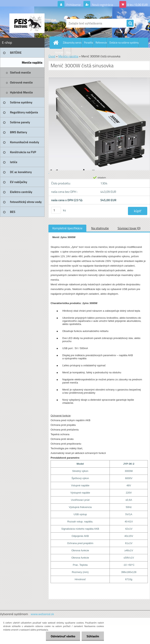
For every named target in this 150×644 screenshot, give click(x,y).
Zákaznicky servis (72, 43)
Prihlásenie (74, 5)
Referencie (101, 43)
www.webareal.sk (42, 614)
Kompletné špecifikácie (67, 228)
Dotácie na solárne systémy (124, 43)
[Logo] (27, 23)
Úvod (52, 56)
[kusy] (56, 210)
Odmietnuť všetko (63, 636)
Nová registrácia (102, 5)
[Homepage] (57, 43)
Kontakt (59, 52)
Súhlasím (93, 636)
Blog (69, 52)
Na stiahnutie (100, 228)
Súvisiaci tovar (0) (129, 228)
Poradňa (88, 43)
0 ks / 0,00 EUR (137, 5)
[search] (130, 23)
